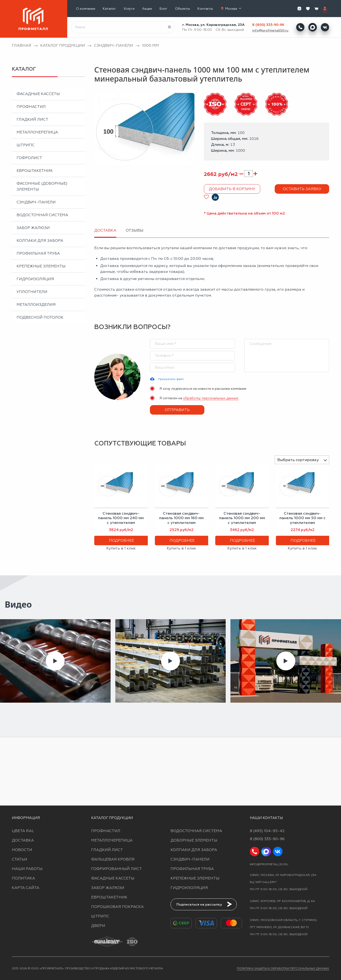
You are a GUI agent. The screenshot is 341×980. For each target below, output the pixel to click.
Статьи (20, 859)
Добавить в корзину (232, 189)
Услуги (129, 9)
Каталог (109, 9)
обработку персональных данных (211, 398)
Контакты (205, 9)
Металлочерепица (37, 132)
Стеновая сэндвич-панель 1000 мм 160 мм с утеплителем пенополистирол (181, 520)
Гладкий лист (32, 119)
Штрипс (26, 145)
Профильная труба (38, 253)
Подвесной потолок (40, 317)
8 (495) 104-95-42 (267, 831)
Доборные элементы (194, 840)
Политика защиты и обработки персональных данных (283, 968)
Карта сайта (26, 888)
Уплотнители (32, 292)
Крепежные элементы (41, 266)
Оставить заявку (302, 189)
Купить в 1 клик (121, 548)
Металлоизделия (36, 305)
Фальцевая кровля (113, 859)
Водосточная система (42, 215)
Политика (23, 878)
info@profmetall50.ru (270, 30)
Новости (22, 850)
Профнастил (31, 107)
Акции (147, 9)
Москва (234, 9)
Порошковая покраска (117, 907)
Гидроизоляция (35, 279)
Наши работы (27, 869)
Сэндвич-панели (36, 202)
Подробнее (121, 540)
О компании (86, 9)
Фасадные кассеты (38, 94)
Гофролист (29, 158)
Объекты (182, 9)
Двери (98, 926)
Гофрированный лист (117, 869)
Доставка (23, 840)
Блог (164, 9)
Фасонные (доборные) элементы (42, 186)
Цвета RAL (23, 831)
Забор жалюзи (33, 228)
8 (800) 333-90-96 (268, 25)
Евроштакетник (35, 171)
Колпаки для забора (40, 240)
